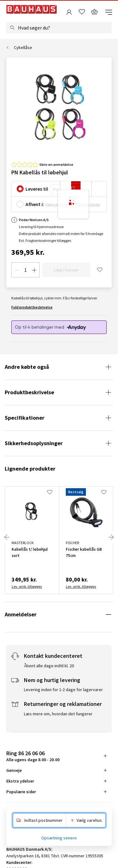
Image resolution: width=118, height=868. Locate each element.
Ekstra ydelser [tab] (20, 781)
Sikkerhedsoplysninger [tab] (34, 443)
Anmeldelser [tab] (21, 614)
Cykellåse (23, 47)
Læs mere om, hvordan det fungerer (58, 714)
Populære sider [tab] (21, 792)
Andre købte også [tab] (27, 367)
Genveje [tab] (14, 770)
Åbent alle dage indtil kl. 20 (49, 666)
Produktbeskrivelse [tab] (29, 392)
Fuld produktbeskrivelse (32, 307)
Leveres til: (37, 189)
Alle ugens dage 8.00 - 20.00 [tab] (33, 756)
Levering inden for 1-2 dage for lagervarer (63, 690)
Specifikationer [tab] (25, 418)
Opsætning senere (59, 838)
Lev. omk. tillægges (27, 586)
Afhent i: (35, 204)
